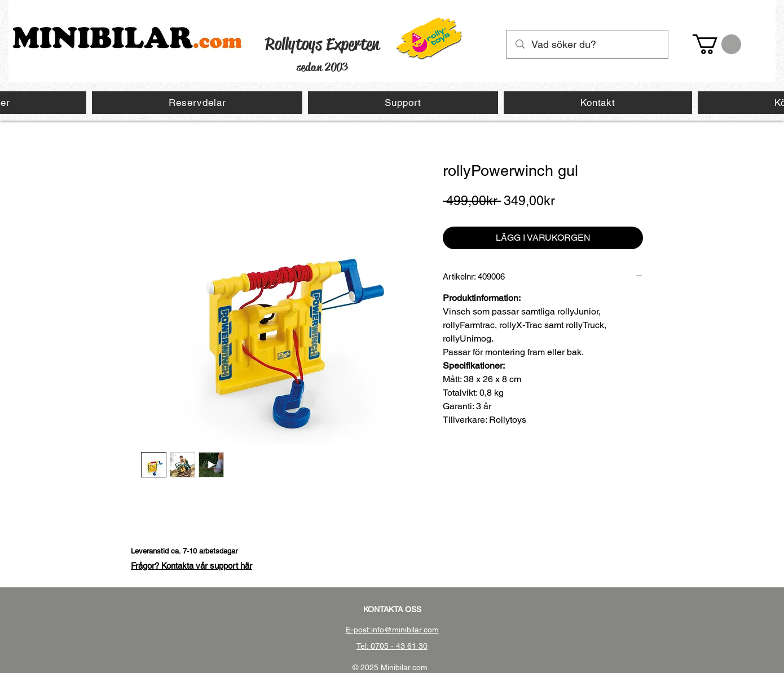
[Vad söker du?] (588, 44)
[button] (717, 44)
